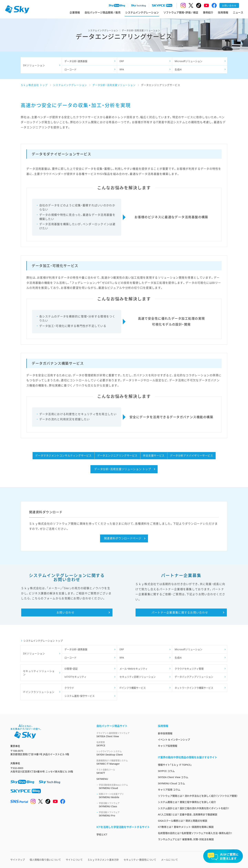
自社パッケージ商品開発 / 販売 (103, 12)
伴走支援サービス (154, 455)
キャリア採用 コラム (169, 790)
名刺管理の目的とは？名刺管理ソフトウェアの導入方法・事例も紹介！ (195, 833)
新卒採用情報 (165, 733)
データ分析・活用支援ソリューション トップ (123, 469)
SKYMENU (102, 779)
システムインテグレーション (142, 12)
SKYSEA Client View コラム (173, 777)
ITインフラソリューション (39, 692)
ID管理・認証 (71, 669)
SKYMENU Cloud (124, 786)
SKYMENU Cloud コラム (171, 783)
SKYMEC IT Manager (123, 762)
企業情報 (75, 12)
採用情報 (223, 12)
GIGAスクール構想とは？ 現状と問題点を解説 (183, 821)
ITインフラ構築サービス (133, 688)
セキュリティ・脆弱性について (140, 860)
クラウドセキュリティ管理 (189, 669)
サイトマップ (18, 860)
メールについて (169, 860)
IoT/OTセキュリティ (75, 677)
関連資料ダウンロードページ (123, 538)
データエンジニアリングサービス (117, 455)
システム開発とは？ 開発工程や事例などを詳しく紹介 (187, 802)
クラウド (69, 688)
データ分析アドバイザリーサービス (192, 455)
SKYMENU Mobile (124, 796)
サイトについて (74, 860)
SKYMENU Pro (124, 814)
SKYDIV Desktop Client (123, 753)
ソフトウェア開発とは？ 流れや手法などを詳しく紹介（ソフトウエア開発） (198, 796)
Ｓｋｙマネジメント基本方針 (103, 860)
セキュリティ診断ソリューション (138, 677)
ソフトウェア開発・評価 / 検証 (181, 12)
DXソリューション (34, 65)
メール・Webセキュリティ (134, 669)
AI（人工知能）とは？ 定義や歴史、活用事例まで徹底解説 (188, 814)
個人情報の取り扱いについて (45, 860)
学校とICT (102, 834)
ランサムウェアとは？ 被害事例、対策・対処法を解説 (186, 839)
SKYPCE (123, 744)
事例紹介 (208, 12)
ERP (122, 61)
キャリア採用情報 (168, 746)
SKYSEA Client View (123, 735)
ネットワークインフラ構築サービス (194, 688)
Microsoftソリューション (188, 61)
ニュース (238, 12)
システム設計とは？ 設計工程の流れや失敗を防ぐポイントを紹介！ (194, 808)
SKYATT (123, 771)
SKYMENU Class (124, 805)
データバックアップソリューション (194, 677)
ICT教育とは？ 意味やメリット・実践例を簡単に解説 (186, 827)
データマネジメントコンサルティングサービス (63, 455)
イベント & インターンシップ (174, 740)
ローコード (70, 69)
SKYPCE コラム (166, 771)
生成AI (178, 69)
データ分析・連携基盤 (76, 61)
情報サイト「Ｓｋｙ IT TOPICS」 (175, 765)
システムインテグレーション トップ (43, 641)
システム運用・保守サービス (79, 696)
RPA (122, 69)
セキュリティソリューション (39, 673)
